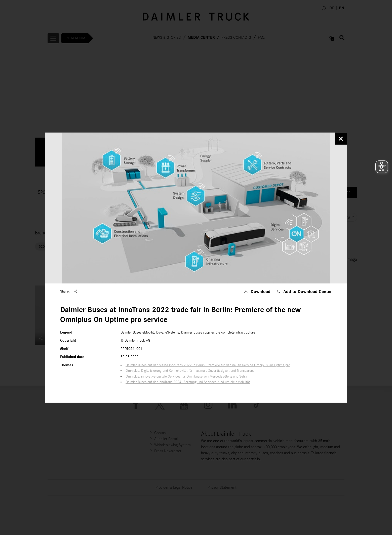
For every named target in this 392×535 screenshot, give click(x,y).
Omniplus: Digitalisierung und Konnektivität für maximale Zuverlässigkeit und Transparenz (190, 371)
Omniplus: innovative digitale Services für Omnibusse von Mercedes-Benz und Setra (186, 376)
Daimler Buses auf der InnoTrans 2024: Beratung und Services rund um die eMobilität (188, 382)
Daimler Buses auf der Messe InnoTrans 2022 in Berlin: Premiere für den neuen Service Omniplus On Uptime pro (208, 365)
